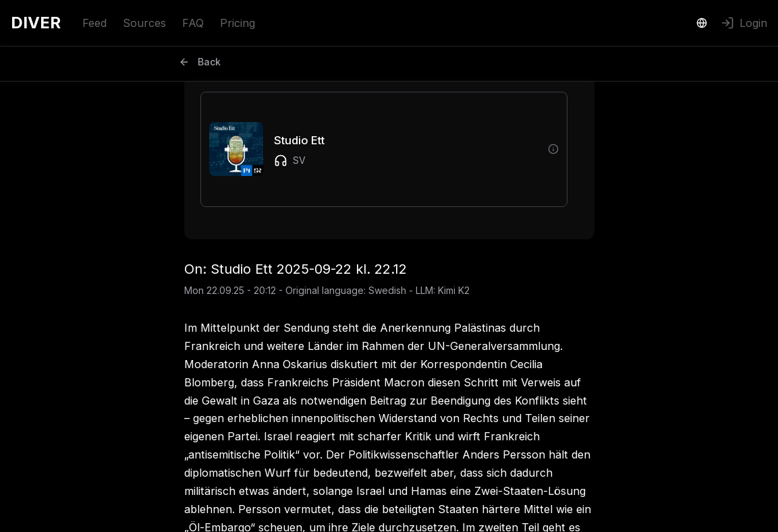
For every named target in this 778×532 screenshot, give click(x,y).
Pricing (238, 23)
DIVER (36, 23)
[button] (373, 149)
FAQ (193, 23)
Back (200, 62)
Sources (144, 23)
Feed (94, 23)
